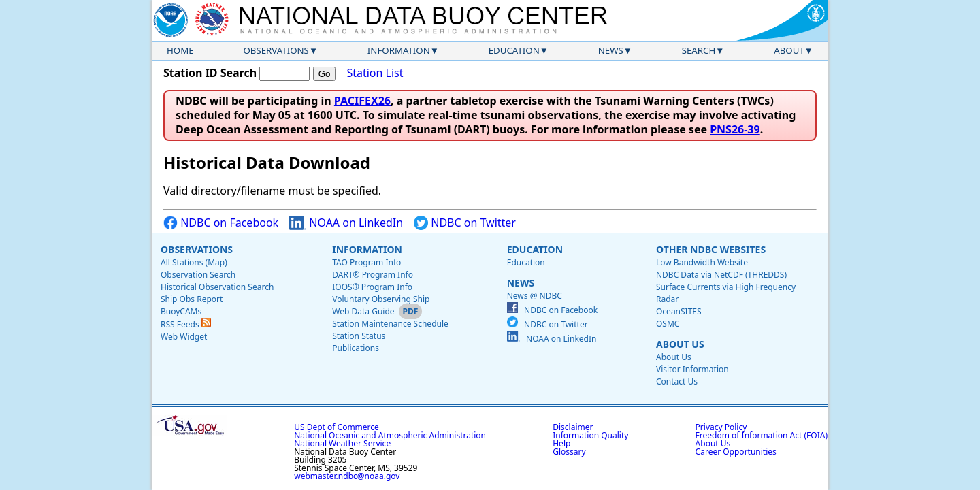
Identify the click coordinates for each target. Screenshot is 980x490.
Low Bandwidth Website (702, 262)
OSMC (668, 324)
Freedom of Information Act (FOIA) (762, 435)
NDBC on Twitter (465, 223)
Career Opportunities (736, 452)
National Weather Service (342, 443)
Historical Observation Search (217, 287)
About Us (680, 344)
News (611, 50)
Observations (276, 50)
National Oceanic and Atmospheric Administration (390, 435)
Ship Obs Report (192, 299)
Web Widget (184, 337)
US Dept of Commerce (337, 427)
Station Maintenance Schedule (390, 324)
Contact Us (677, 381)
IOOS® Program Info (372, 287)
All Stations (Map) (194, 262)
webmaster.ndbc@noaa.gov (347, 476)
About (789, 50)
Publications (356, 348)
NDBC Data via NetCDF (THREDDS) (721, 275)
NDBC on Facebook (221, 223)
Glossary (569, 452)
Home (180, 50)
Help (561, 443)
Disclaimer (573, 427)
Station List (375, 73)
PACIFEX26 (362, 101)
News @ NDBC (535, 296)
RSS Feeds (186, 324)
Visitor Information (692, 369)
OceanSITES (679, 311)
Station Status (359, 336)
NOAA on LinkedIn (346, 223)
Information (399, 50)
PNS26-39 (735, 129)
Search (699, 50)
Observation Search (198, 275)
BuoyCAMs (181, 311)
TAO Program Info (366, 262)
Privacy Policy (721, 427)
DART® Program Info (373, 275)
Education (514, 50)
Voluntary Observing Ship (381, 299)
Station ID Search (210, 73)
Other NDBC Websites (711, 249)
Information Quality (590, 435)
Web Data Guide (363, 311)
